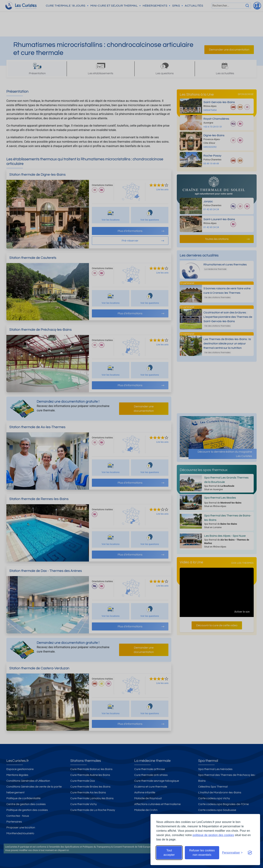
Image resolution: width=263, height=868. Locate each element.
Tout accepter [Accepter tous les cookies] (169, 853)
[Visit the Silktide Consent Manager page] (250, 853)
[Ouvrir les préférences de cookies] (232, 853)
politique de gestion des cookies (213, 835)
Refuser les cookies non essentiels (202, 853)
